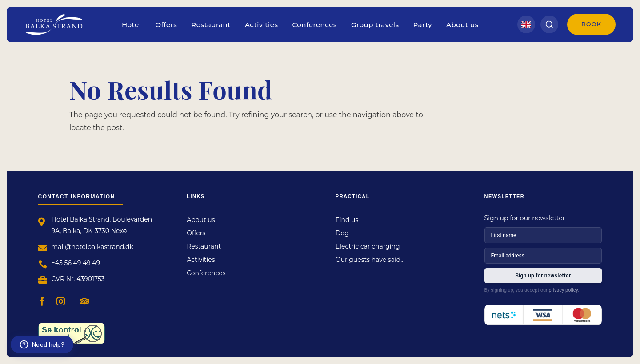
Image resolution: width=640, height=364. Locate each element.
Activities (262, 25)
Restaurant (211, 25)
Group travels (375, 25)
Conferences (314, 25)
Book (591, 24)
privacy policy (564, 290)
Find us (347, 220)
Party (423, 25)
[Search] (549, 24)
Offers (166, 25)
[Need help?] (42, 344)
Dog (342, 233)
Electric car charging (368, 247)
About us (462, 25)
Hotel (132, 25)
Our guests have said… (370, 260)
